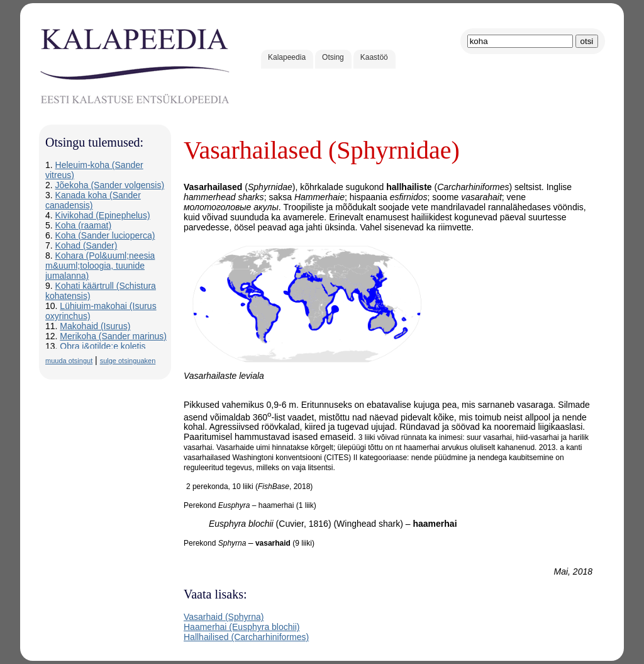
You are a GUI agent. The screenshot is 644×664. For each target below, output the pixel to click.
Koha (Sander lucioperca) (105, 235)
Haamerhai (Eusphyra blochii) (241, 627)
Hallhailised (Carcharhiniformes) (246, 637)
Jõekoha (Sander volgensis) (110, 185)
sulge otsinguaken (128, 361)
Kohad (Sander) (86, 245)
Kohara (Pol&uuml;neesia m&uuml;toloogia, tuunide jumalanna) (100, 266)
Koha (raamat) (83, 225)
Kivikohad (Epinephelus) (103, 215)
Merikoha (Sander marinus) (113, 336)
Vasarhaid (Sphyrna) (224, 617)
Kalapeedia (287, 57)
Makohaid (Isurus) (95, 326)
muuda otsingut (69, 361)
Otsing (333, 57)
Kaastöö (374, 57)
